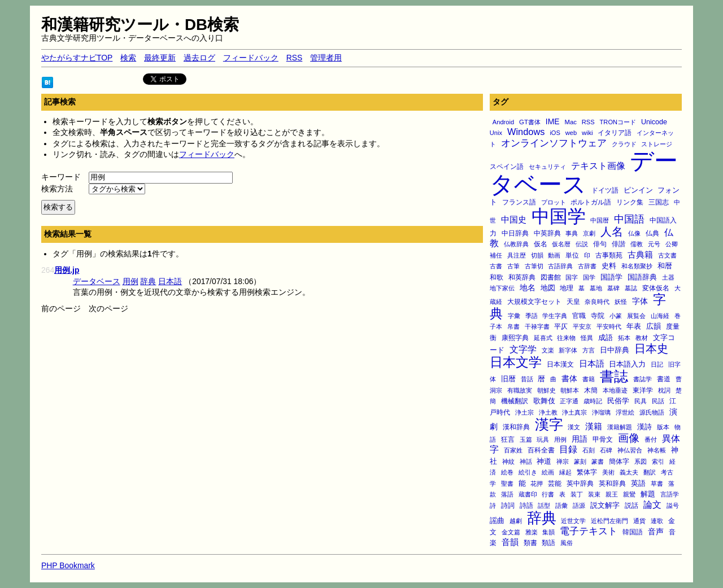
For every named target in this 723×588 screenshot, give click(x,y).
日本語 (592, 364)
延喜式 (543, 338)
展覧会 (636, 316)
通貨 (639, 521)
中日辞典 (515, 233)
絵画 (548, 472)
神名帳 (657, 450)
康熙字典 (515, 338)
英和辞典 (612, 484)
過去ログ (199, 58)
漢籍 (594, 426)
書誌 (614, 376)
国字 (572, 277)
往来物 (566, 338)
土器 (668, 277)
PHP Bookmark (68, 565)
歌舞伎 (544, 401)
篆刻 (580, 461)
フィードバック (251, 58)
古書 (496, 266)
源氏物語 (652, 412)
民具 (641, 401)
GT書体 (530, 122)
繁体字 (587, 472)
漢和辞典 (516, 427)
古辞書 (587, 266)
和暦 (665, 266)
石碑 (606, 450)
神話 (526, 461)
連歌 (657, 521)
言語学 (670, 494)
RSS (295, 58)
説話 (631, 506)
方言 (589, 350)
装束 (594, 494)
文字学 (523, 349)
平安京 (582, 326)
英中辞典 (580, 484)
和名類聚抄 (637, 266)
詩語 (526, 505)
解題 (648, 494)
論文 (652, 505)
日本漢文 (560, 364)
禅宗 (563, 461)
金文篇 (511, 532)
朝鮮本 (570, 390)
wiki (587, 132)
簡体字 (619, 461)
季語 (532, 316)
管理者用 (326, 58)
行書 (548, 494)
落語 (507, 494)
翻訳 (650, 472)
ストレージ (657, 144)
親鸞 (629, 494)
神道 (544, 461)
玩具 (543, 439)
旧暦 (508, 379)
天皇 (573, 301)
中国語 (629, 219)
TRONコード (618, 122)
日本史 (651, 349)
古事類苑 (609, 255)
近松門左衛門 (609, 521)
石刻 (589, 450)
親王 (612, 494)
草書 (657, 484)
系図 (641, 461)
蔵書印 (528, 494)
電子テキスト (589, 531)
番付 (651, 439)
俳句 (600, 244)
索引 (658, 461)
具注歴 (517, 255)
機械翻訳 (515, 401)
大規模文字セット (534, 302)
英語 (638, 484)
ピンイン (638, 190)
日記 (657, 364)
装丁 (577, 494)
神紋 (508, 461)
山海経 (660, 316)
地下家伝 (502, 288)
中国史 (514, 219)
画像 (629, 438)
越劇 (516, 521)
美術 (608, 472)
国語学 (611, 277)
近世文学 (573, 521)
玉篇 (526, 439)
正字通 (569, 401)
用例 (560, 439)
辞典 (542, 518)
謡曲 (497, 521)
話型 (544, 506)
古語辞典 (560, 266)
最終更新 (160, 58)
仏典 (652, 233)
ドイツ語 (605, 190)
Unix (496, 133)
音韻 (510, 542)
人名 (612, 232)
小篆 (616, 316)
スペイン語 (507, 167)
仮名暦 (561, 244)
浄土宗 (524, 412)
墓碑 (613, 288)
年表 (634, 326)
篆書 (598, 461)
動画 (554, 255)
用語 (580, 439)
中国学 (559, 216)
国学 (589, 277)
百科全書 (541, 450)
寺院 (598, 316)
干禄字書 (537, 326)
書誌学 (643, 379)
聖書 (507, 484)
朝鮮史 (546, 390)
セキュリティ (547, 167)
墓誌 (631, 288)
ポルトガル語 (591, 202)
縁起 (565, 472)
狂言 (508, 439)
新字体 (568, 350)
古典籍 (640, 255)
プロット (554, 202)
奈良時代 (597, 302)
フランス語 (519, 202)
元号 (654, 244)
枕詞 (664, 390)
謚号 (673, 506)
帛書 (513, 326)
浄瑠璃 (601, 412)
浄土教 (548, 412)
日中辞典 (615, 350)
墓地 (596, 288)
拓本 (624, 338)
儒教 (637, 244)
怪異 (587, 338)
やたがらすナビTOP (77, 58)
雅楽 (532, 532)
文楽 (548, 350)
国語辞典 (642, 277)
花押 (537, 484)
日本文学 (516, 362)
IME (553, 121)
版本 (663, 427)
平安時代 (609, 326)
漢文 (574, 427)
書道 (664, 379)
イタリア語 (615, 133)
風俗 (567, 543)
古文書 (667, 255)
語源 (579, 506)
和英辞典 (522, 277)
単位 (572, 255)
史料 (609, 266)
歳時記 (593, 401)
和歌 (496, 277)
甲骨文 (603, 439)
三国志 (659, 202)
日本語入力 (627, 364)
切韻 (537, 255)
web (571, 133)
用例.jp (67, 270)
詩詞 (508, 505)
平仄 (561, 326)
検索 (128, 58)
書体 (569, 378)
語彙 (561, 506)
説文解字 (605, 505)
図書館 (551, 277)
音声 (656, 532)
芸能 (555, 483)
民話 (658, 401)
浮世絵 (625, 412)
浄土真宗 (574, 412)
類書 (530, 543)
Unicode (654, 122)
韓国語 (633, 532)
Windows (526, 132)
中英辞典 (547, 233)
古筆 (513, 266)
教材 (642, 338)
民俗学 (618, 401)
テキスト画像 (598, 166)
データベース (584, 173)
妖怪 (621, 302)
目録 (568, 449)
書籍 (589, 379)
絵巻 (507, 472)
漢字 (549, 424)
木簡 (591, 390)
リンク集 (630, 202)
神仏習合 (630, 450)
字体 (640, 301)
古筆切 (534, 266)
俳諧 (619, 244)
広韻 (654, 326)
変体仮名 (656, 288)
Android (503, 122)
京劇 (589, 233)
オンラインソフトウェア (554, 143)
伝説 (582, 244)
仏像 (634, 233)
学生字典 (555, 316)
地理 (567, 288)
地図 (548, 288)
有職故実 (520, 390)
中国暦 (600, 220)
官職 (579, 316)
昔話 (527, 379)
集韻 (548, 532)
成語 (606, 338)
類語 (548, 543)
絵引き (528, 472)
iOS (555, 133)
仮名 (541, 244)
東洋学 (643, 390)
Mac (570, 122)
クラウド (624, 144)
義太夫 (629, 472)
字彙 (514, 316)
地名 (528, 288)
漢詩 (644, 427)
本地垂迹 (615, 390)
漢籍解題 (620, 427)
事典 (572, 233)
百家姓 (513, 450)
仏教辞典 (516, 244)
